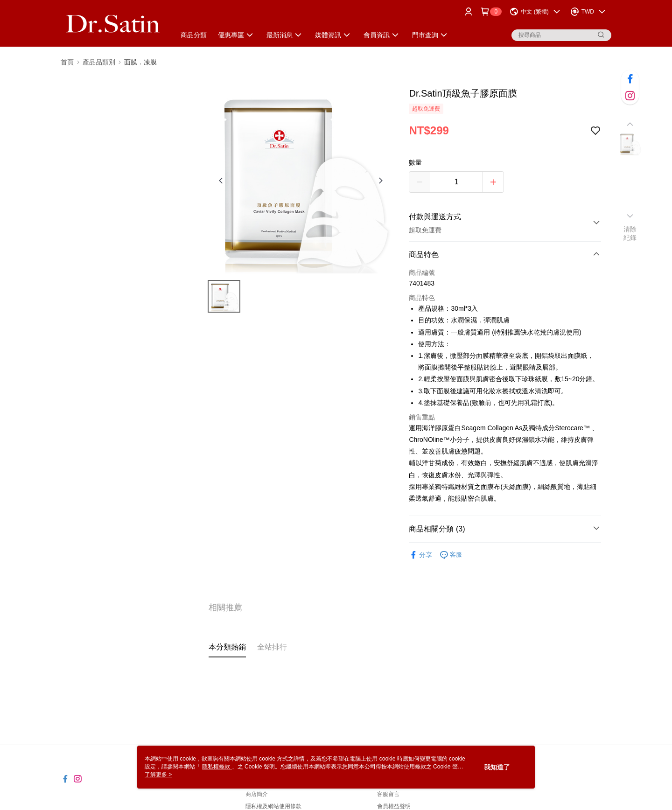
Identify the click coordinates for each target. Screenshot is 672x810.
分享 (420, 555)
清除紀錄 (630, 233)
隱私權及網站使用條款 (273, 806)
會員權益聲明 (394, 806)
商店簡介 (257, 794)
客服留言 (388, 794)
